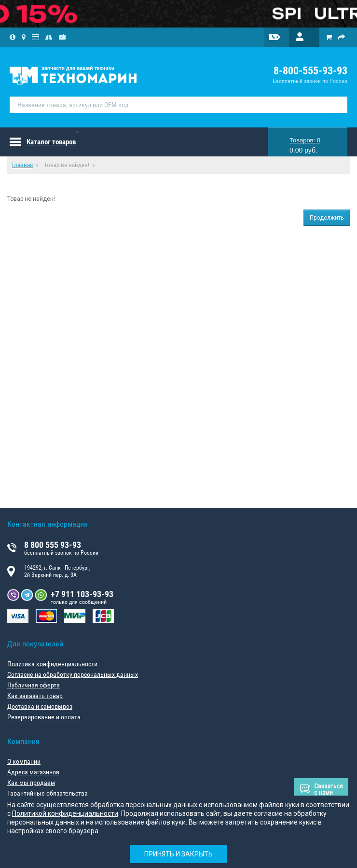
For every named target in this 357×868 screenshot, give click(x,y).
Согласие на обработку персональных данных (73, 674)
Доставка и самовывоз (40, 706)
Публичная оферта (34, 685)
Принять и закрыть (178, 854)
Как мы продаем (31, 783)
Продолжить (327, 218)
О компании (24, 761)
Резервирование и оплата (44, 717)
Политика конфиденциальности (52, 664)
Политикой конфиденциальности (65, 813)
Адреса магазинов (33, 772)
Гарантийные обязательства (48, 793)
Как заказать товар (35, 696)
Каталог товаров (51, 142)
